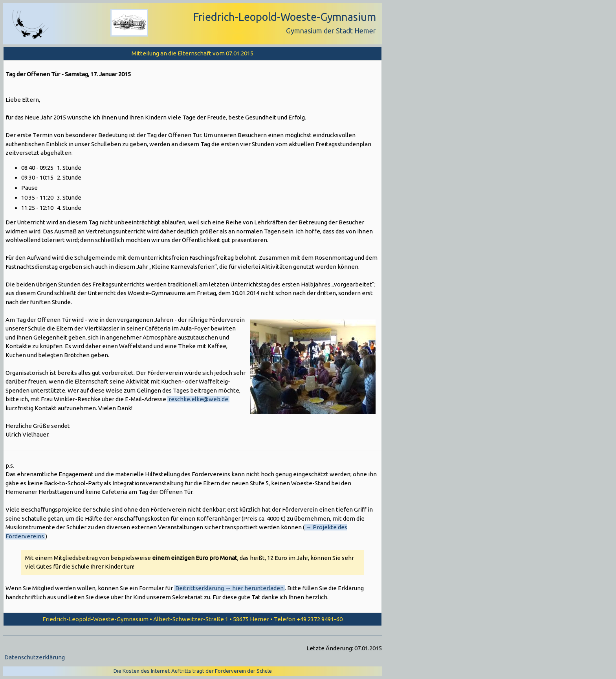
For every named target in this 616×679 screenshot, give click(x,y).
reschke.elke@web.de (198, 399)
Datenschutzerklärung (35, 657)
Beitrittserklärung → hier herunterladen (229, 588)
